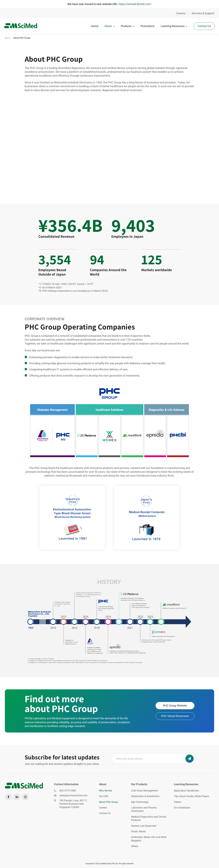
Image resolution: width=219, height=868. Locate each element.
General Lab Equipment (144, 826)
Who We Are (105, 791)
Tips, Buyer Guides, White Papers (191, 796)
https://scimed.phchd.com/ (135, 4)
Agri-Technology (140, 802)
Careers (181, 13)
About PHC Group (108, 802)
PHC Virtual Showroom (175, 716)
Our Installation (182, 808)
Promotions (147, 26)
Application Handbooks (186, 791)
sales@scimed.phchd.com (71, 795)
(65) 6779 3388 (65, 791)
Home (94, 26)
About (108, 26)
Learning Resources (172, 26)
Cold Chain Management (144, 791)
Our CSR (103, 796)
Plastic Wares (138, 831)
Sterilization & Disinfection (145, 796)
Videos (177, 802)
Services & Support (203, 13)
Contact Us (204, 26)
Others (135, 846)
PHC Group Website (175, 706)
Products (126, 26)
